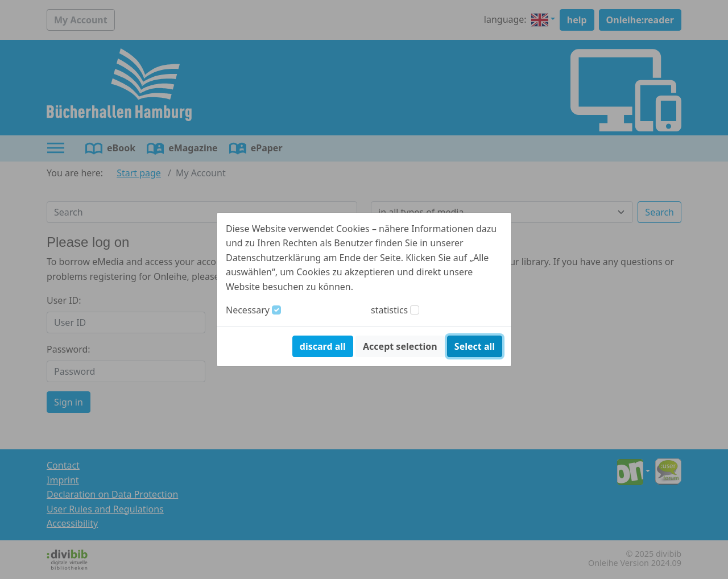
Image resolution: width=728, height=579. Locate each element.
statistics (389, 310)
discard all (323, 346)
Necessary (248, 310)
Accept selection (400, 346)
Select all (475, 346)
